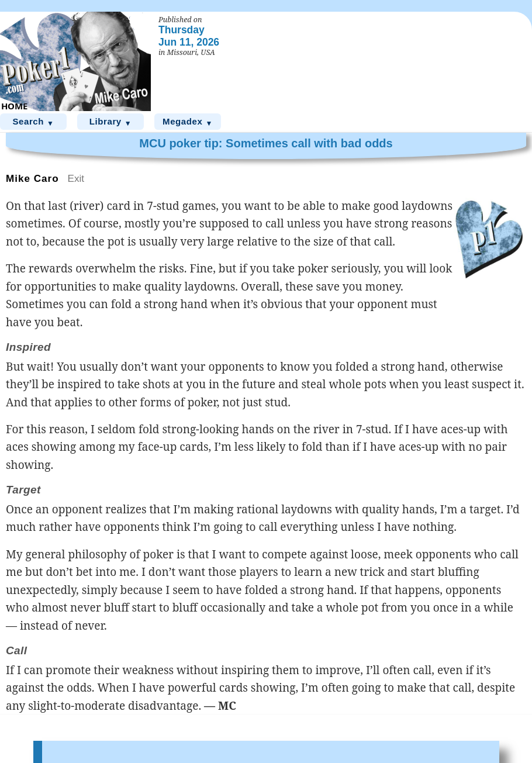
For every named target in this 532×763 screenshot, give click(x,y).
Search (33, 122)
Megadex (188, 122)
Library (111, 122)
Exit (76, 179)
